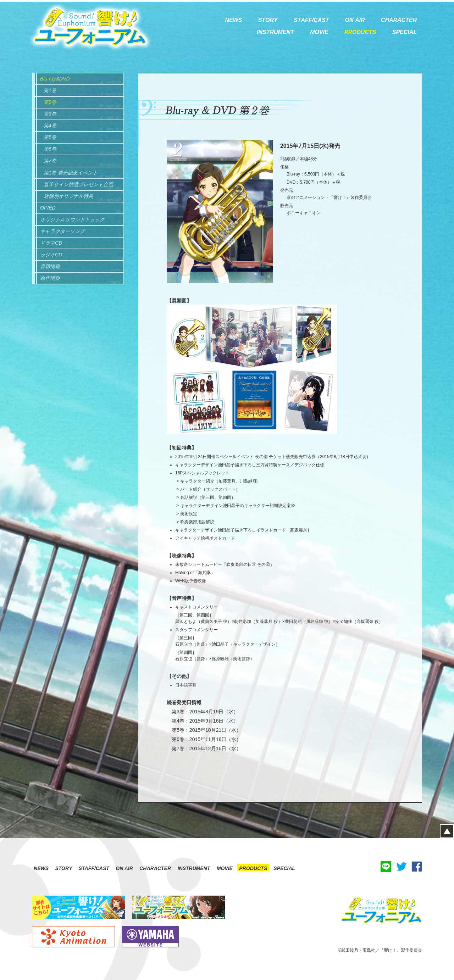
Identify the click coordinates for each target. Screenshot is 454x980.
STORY (63, 868)
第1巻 (50, 90)
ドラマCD (51, 243)
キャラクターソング (62, 231)
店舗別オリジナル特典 (68, 196)
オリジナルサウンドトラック (72, 219)
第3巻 (50, 114)
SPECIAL (284, 868)
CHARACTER (155, 868)
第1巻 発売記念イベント (71, 173)
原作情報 (50, 278)
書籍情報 (50, 266)
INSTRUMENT (194, 868)
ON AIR (124, 868)
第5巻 (50, 137)
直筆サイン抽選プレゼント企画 (78, 184)
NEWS (41, 868)
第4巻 (50, 126)
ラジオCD (51, 255)
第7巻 (50, 161)
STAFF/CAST (94, 868)
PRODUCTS (253, 868)
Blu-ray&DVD (55, 79)
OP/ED (48, 208)
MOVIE (225, 868)
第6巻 (50, 149)
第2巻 (50, 102)
